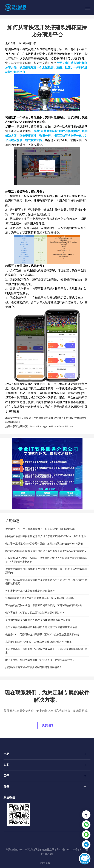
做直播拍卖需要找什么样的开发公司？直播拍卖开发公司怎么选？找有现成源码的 (46, 571)
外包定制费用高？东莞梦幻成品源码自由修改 (30, 591)
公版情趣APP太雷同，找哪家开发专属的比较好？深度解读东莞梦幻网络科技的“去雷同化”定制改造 (46, 560)
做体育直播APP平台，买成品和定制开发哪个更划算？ (35, 613)
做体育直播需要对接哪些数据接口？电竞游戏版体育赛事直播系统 (41, 627)
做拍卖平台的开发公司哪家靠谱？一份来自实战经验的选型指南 (40, 529)
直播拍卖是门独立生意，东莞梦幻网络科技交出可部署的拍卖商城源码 (44, 605)
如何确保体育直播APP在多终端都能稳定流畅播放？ (34, 667)
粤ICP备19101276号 (67, 850)
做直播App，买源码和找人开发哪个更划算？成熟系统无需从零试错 (42, 635)
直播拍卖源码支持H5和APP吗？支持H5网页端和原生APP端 (38, 620)
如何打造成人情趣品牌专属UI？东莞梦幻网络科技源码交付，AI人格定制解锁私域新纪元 (46, 582)
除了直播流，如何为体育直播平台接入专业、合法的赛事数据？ (40, 660)
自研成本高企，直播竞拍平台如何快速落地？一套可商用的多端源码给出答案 (46, 651)
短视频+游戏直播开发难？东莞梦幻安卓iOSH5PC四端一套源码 (39, 598)
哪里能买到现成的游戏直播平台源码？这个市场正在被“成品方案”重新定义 (46, 551)
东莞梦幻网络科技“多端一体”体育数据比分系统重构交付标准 (39, 642)
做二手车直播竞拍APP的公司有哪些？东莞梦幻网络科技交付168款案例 (44, 544)
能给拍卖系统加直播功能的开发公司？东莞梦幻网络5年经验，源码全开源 (46, 536)
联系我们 (47, 725)
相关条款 (45, 863)
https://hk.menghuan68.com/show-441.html (52, 427)
